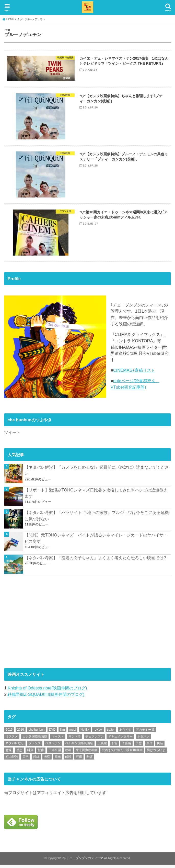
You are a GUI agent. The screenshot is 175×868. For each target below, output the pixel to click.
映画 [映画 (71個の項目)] (68, 753)
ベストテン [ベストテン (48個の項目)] (53, 746)
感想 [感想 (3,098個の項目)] (19, 753)
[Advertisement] (42, 625)
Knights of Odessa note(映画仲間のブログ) (47, 691)
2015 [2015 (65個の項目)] (9, 733)
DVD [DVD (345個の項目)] (52, 733)
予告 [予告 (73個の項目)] (114, 746)
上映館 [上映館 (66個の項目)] (102, 746)
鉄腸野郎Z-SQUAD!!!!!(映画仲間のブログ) (46, 698)
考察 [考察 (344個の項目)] (47, 760)
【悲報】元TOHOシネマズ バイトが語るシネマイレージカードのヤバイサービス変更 (96, 541)
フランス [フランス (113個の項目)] (35, 746)
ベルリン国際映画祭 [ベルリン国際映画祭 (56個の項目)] (79, 746)
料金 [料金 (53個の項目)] (30, 753)
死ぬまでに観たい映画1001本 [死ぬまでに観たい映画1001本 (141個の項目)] (122, 753)
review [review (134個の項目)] (98, 733)
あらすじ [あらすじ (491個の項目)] (125, 733)
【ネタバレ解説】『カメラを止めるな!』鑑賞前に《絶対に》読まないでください (97, 474)
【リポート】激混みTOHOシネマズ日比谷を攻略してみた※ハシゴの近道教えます (96, 496)
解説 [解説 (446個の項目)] (68, 760)
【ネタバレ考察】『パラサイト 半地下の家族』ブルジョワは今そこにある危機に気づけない (97, 519)
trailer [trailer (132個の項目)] (111, 733)
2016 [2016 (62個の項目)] (21, 733)
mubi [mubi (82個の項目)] (73, 733)
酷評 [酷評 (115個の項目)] (90, 760)
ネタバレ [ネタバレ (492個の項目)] (143, 740)
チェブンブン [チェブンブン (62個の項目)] (95, 740)
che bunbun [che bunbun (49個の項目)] (36, 733)
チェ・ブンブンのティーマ (85, 861)
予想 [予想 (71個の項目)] (139, 746)
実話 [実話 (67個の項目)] (160, 746)
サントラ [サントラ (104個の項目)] (75, 740)
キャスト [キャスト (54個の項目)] (58, 740)
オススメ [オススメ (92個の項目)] (12, 740)
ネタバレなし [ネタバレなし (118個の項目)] (15, 746)
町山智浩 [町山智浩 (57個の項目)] (12, 760)
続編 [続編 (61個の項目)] (36, 760)
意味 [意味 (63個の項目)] (9, 753)
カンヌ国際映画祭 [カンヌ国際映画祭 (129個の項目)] (35, 740)
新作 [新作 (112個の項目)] (41, 753)
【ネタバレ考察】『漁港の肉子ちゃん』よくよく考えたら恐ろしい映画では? (95, 561)
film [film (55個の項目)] (62, 733)
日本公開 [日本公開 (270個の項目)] (55, 753)
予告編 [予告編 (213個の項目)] (126, 746)
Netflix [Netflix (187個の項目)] (85, 733)
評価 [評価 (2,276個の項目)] (79, 760)
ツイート (12, 436)
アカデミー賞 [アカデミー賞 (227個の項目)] (145, 733)
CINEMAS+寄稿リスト (134, 373)
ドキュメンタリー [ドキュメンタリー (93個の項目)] (120, 740)
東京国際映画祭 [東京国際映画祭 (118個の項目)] (87, 753)
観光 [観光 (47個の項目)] (58, 760)
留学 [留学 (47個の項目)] (26, 760)
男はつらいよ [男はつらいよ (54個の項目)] (156, 753)
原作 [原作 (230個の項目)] (149, 746)
